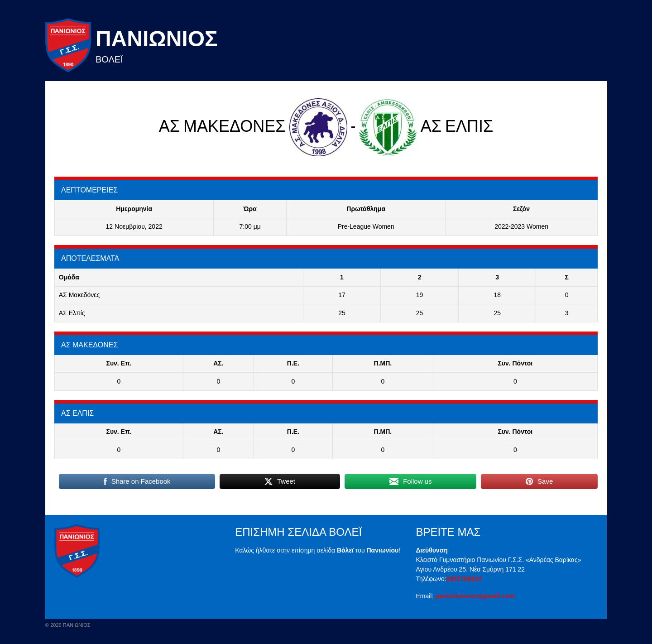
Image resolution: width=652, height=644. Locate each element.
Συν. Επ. (119, 363)
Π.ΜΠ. (383, 363)
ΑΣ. (218, 363)
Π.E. (293, 363)
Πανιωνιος (157, 39)
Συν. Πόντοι (515, 363)
